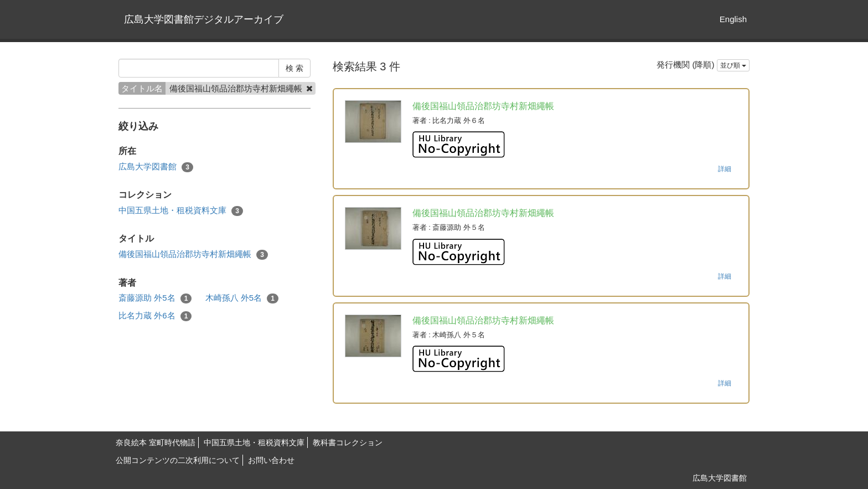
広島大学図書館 (156, 167)
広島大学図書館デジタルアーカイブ (204, 19)
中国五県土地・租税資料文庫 (181, 211)
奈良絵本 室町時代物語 (156, 442)
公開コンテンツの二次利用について (178, 460)
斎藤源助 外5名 (155, 298)
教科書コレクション (348, 442)
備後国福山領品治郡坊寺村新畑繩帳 (193, 254)
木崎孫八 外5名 (242, 298)
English (733, 19)
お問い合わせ (271, 460)
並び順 (733, 65)
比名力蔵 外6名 (155, 316)
